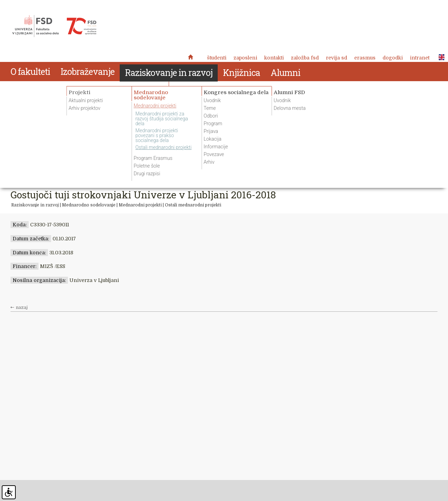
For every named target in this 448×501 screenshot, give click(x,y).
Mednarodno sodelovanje (89, 205)
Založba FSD (305, 58)
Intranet (420, 58)
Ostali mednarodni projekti (193, 205)
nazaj (22, 308)
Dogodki (393, 58)
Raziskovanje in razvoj (35, 205)
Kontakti (274, 58)
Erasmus (365, 58)
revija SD (337, 58)
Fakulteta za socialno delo (54, 26)
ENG (440, 57)
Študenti (217, 58)
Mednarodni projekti (140, 205)
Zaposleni (245, 58)
